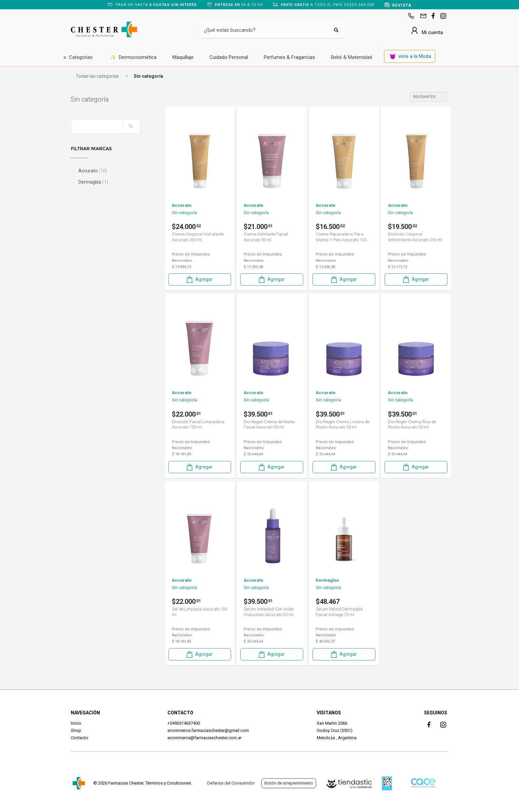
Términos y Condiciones (168, 783)
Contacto (80, 738)
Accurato (92, 171)
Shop (76, 730)
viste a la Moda (410, 57)
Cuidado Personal (229, 57)
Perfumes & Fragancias (289, 57)
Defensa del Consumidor (231, 783)
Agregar (199, 279)
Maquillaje (183, 57)
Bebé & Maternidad (352, 57)
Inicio (76, 723)
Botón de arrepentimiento (289, 783)
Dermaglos (93, 182)
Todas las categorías (97, 76)
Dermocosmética (133, 58)
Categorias (78, 58)
